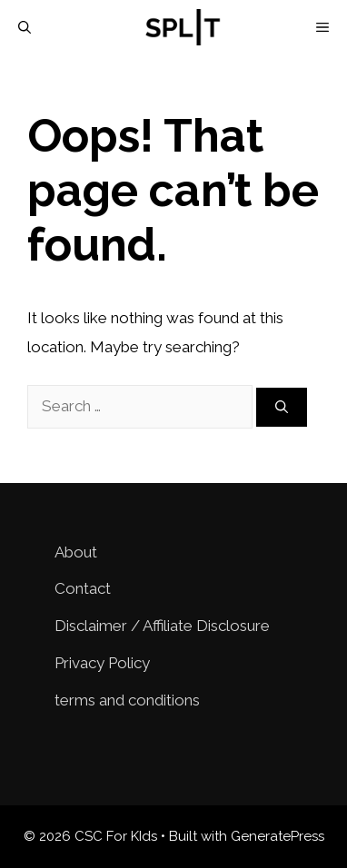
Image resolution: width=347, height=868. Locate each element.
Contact (83, 588)
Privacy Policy (102, 663)
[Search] (282, 407)
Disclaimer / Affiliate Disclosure (162, 626)
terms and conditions (127, 700)
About (76, 552)
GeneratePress (278, 836)
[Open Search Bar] (25, 27)
